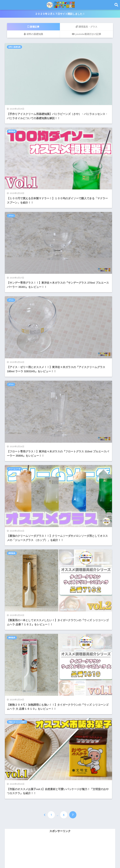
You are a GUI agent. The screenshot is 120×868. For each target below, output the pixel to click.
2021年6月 (16, 755)
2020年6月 (16, 804)
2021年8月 (16, 741)
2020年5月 (16, 811)
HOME (60, 855)
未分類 (11, 710)
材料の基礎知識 (16, 47)
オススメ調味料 (17, 668)
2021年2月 (16, 769)
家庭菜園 (13, 647)
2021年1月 (16, 776)
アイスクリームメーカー (22, 612)
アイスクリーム (17, 640)
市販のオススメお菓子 (19, 284)
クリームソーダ (71, 166)
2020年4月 (16, 818)
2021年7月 (16, 748)
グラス (13, 106)
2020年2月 (16, 832)
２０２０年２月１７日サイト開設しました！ (60, 14)
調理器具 (69, 47)
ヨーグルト (14, 661)
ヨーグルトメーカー (19, 654)
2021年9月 (16, 734)
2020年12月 (17, 783)
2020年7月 (16, 797)
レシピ (11, 633)
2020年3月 (16, 825)
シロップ (13, 605)
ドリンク (13, 626)
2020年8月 (16, 790)
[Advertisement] (60, 415)
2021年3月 (16, 762)
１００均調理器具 (18, 689)
